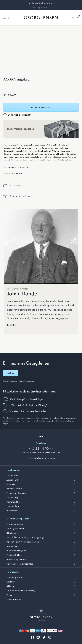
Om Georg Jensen (15, 577)
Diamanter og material (16, 560)
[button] (10, 19)
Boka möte (12, 185)
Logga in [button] (30, 381)
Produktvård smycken (16, 551)
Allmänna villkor (13, 480)
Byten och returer (14, 489)
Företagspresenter (15, 529)
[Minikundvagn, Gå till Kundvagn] (78, 18)
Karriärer (10, 582)
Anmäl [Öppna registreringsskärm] (11, 373)
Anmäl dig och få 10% (41, 7)
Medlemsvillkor (13, 502)
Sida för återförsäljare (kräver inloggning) (25, 538)
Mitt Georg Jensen (15, 524)
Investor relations (14, 599)
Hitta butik (11, 533)
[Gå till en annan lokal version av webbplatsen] (41, 437)
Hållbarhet (11, 586)
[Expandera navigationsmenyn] (4, 17)
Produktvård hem (14, 555)
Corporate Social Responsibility (21, 591)
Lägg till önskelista (20, 115)
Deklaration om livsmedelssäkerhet (23, 542)
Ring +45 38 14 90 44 (17, 196)
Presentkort (12, 511)
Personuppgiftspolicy (16, 493)
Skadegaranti (13, 546)
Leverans (11, 484)
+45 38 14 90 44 (41, 448)
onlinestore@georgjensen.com (41, 458)
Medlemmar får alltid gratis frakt (41, 3)
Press (9, 595)
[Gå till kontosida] (73, 18)
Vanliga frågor (13, 506)
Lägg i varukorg (41, 107)
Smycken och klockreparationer (21, 564)
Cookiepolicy (12, 498)
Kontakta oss (12, 476)
